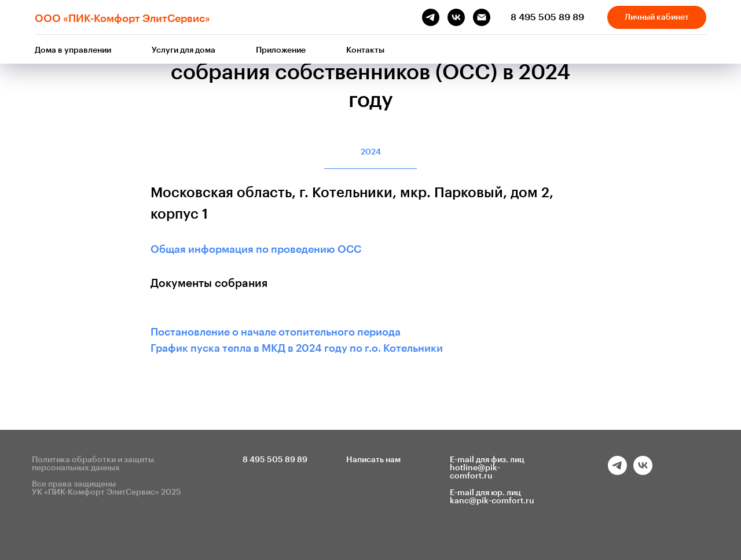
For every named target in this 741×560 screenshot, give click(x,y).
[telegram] (431, 17)
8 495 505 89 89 (547, 17)
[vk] (456, 17)
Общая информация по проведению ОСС (256, 249)
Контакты (365, 50)
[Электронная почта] (482, 17)
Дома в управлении (73, 50)
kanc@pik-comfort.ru (492, 501)
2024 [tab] (371, 152)
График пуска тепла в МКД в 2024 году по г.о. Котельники (297, 348)
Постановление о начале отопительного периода (276, 332)
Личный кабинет (657, 17)
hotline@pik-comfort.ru (475, 472)
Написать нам (373, 460)
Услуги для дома (184, 50)
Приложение (281, 50)
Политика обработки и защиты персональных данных (93, 464)
